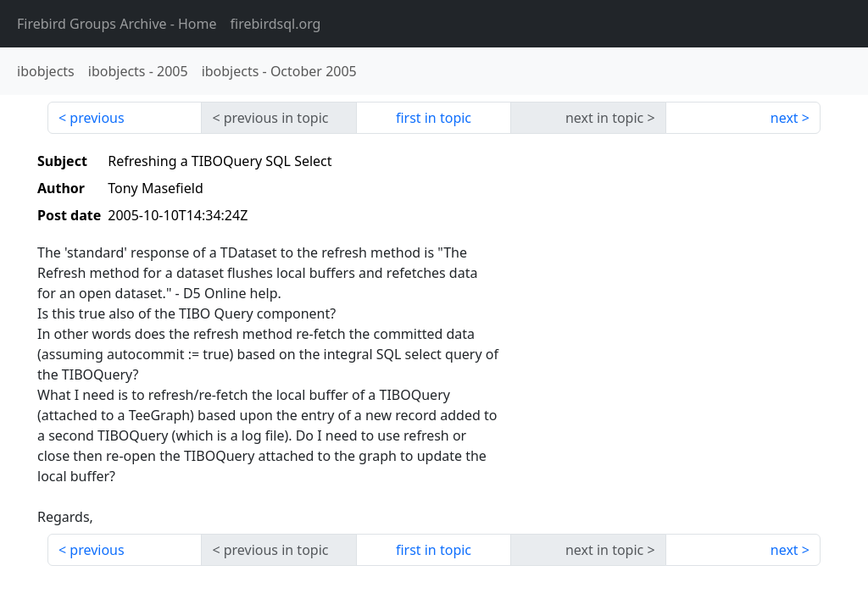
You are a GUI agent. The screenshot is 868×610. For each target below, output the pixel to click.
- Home (117, 24)
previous (97, 118)
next (785, 118)
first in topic (434, 118)
